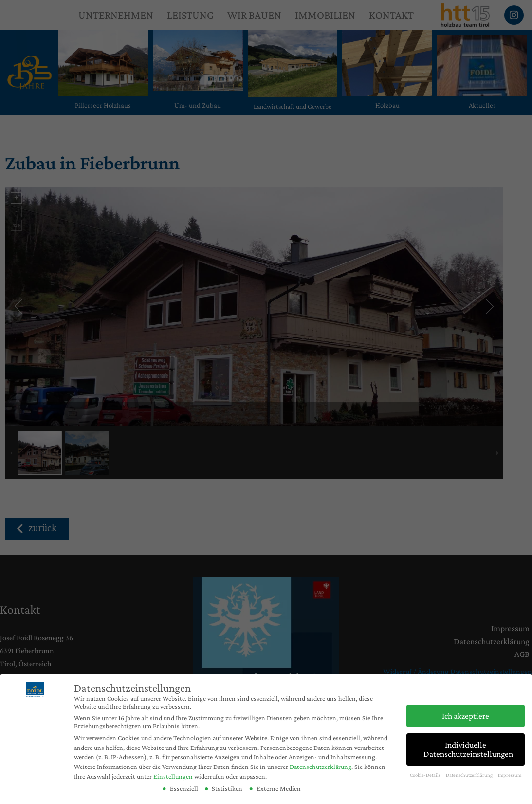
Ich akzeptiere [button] (466, 716)
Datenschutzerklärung (321, 767)
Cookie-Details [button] (426, 775)
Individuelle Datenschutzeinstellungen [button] (468, 749)
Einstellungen (173, 776)
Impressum (510, 775)
